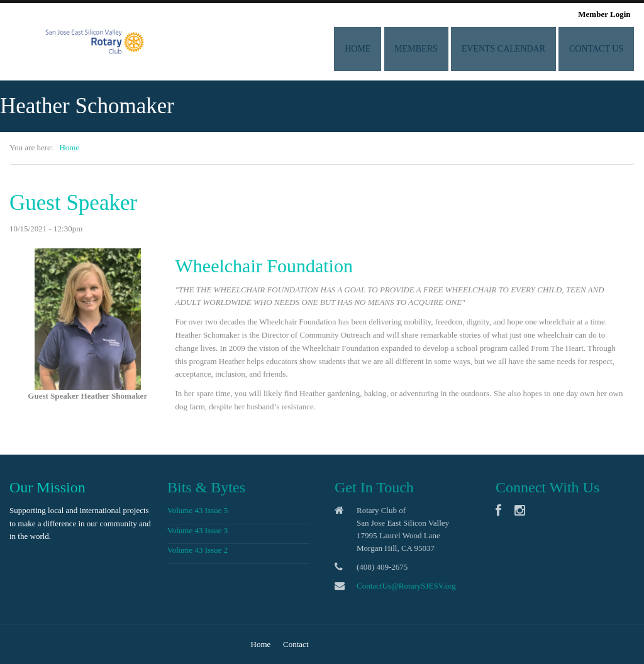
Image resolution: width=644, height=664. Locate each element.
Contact (296, 644)
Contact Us (599, 49)
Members (433, 49)
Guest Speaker (73, 203)
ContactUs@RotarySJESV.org (408, 586)
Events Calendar (513, 49)
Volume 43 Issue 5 (196, 510)
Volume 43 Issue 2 (196, 550)
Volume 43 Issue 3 (196, 530)
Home (382, 49)
